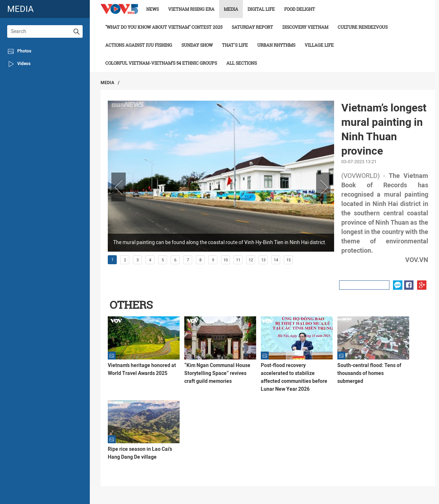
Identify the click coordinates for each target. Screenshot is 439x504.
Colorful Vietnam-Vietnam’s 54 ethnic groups (161, 63)
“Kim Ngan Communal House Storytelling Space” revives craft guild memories (217, 373)
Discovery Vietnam (305, 27)
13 (263, 260)
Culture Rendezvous (363, 27)
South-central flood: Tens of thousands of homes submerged (369, 373)
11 (238, 260)
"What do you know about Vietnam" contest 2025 (164, 27)
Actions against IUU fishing (139, 45)
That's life (235, 45)
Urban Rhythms (276, 45)
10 (226, 260)
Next (323, 187)
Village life (319, 45)
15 (288, 260)
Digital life (261, 9)
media (20, 9)
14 (276, 260)
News (153, 9)
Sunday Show (197, 45)
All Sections (242, 63)
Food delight (300, 9)
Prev (119, 187)
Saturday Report (252, 27)
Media (231, 9)
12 (251, 260)
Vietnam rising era (191, 9)
